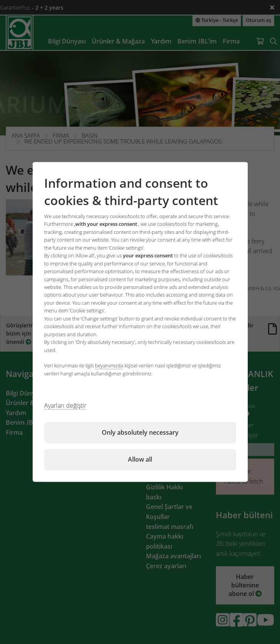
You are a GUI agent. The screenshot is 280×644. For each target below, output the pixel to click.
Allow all (140, 460)
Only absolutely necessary (140, 433)
